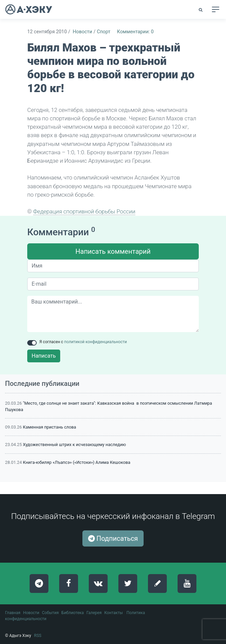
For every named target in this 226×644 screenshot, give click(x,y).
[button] (201, 10)
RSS (38, 636)
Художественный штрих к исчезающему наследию (74, 445)
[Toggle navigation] (216, 9)
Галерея (94, 613)
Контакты (114, 613)
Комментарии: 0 (135, 32)
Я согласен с (83, 342)
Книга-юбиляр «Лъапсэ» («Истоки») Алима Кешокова (77, 462)
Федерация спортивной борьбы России (84, 211)
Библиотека (73, 613)
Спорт (104, 32)
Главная (13, 613)
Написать (44, 356)
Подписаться (113, 538)
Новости (82, 32)
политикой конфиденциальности (96, 342)
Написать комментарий (113, 251)
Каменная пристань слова (49, 427)
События (50, 613)
